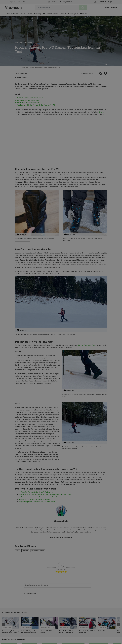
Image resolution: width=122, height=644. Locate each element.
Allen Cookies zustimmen (81, 119)
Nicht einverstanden (41, 119)
